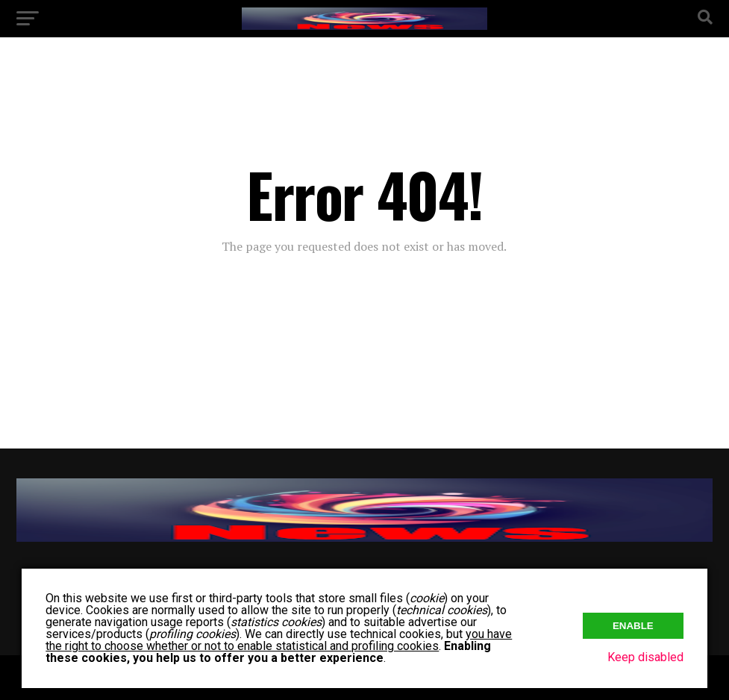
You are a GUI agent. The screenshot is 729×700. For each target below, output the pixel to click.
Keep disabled (645, 657)
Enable (633, 626)
